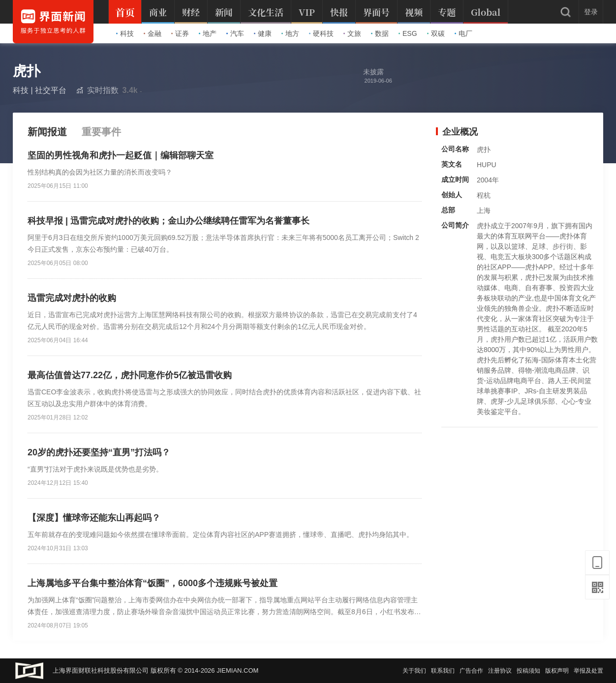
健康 (263, 33)
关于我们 (414, 671)
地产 (208, 33)
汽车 (235, 33)
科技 (125, 33)
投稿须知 (528, 671)
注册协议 (500, 671)
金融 (153, 33)
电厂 (463, 33)
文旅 (352, 33)
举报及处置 (588, 671)
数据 (380, 33)
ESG (408, 33)
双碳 (436, 33)
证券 (180, 33)
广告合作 (471, 671)
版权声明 (557, 671)
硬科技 (321, 33)
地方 (290, 33)
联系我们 (443, 671)
